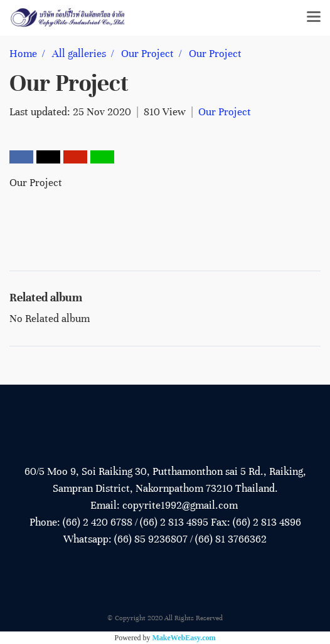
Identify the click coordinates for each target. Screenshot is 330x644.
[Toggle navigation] (314, 18)
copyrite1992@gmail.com (180, 505)
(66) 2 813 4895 (174, 522)
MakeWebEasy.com (184, 638)
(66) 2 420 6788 (98, 522)
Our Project (225, 112)
